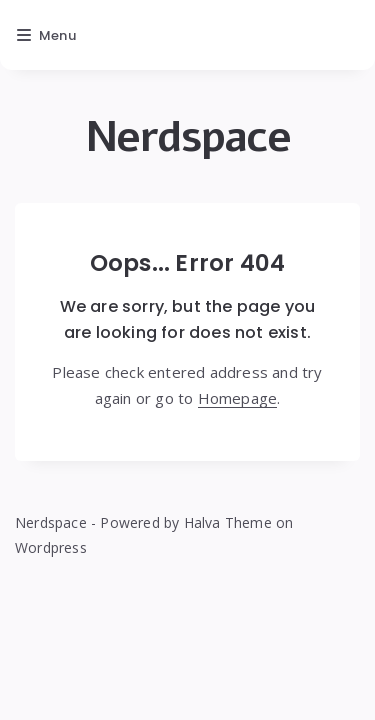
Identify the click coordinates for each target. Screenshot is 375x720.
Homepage (238, 398)
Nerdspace (187, 137)
